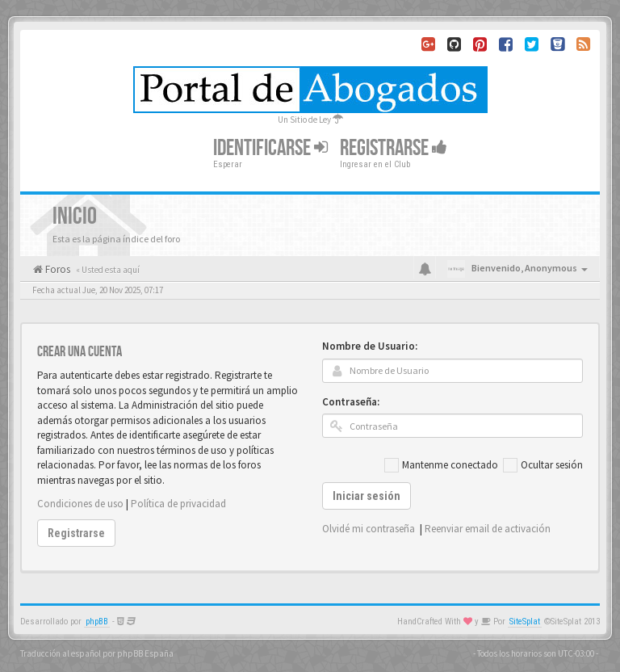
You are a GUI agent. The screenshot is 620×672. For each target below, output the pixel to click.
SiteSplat (525, 622)
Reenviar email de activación (488, 529)
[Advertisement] (310, 309)
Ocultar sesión (543, 465)
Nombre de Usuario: (370, 346)
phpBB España (145, 653)
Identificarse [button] (270, 148)
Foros (57, 269)
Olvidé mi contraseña (369, 529)
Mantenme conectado (441, 465)
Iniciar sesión (367, 496)
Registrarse (394, 148)
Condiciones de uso (80, 504)
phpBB (97, 622)
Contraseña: (351, 402)
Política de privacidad (178, 504)
